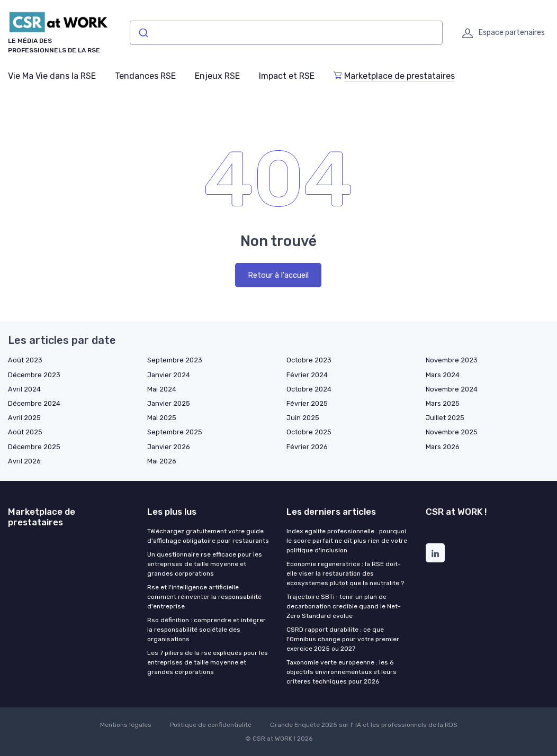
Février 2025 (307, 403)
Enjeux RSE (217, 76)
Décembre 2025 (34, 447)
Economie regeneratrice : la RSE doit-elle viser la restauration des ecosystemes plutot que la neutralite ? (345, 573)
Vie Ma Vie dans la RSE (52, 76)
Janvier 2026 (169, 447)
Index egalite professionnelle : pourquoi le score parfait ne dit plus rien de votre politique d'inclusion (347, 541)
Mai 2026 (162, 461)
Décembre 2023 (34, 375)
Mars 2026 (443, 447)
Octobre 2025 (309, 432)
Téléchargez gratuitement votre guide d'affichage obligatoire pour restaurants (208, 536)
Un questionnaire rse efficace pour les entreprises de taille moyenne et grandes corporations (205, 564)
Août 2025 (25, 432)
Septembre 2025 (175, 432)
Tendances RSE (145, 76)
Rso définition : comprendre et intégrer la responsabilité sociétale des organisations (206, 630)
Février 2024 (307, 375)
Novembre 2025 (452, 432)
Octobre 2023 (309, 360)
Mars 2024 (443, 375)
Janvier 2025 (169, 403)
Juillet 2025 (445, 418)
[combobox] (286, 33)
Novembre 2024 (452, 389)
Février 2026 (307, 447)
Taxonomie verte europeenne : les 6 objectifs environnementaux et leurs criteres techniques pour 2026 (342, 672)
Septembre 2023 (175, 360)
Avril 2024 (24, 389)
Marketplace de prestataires (394, 76)
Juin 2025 (303, 418)
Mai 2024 (162, 389)
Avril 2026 (24, 461)
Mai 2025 (162, 418)
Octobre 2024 (309, 389)
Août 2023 (25, 360)
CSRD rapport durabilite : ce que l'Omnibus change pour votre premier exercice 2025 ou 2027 (343, 639)
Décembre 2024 (34, 403)
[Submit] (143, 33)
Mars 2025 (443, 403)
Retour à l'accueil (278, 275)
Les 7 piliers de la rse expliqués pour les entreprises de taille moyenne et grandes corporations (208, 662)
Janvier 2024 (169, 375)
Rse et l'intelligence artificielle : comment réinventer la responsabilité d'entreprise (204, 597)
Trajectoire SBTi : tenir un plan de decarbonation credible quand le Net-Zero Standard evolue (344, 606)
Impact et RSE (287, 76)
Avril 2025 (24, 418)
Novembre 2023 (452, 360)
